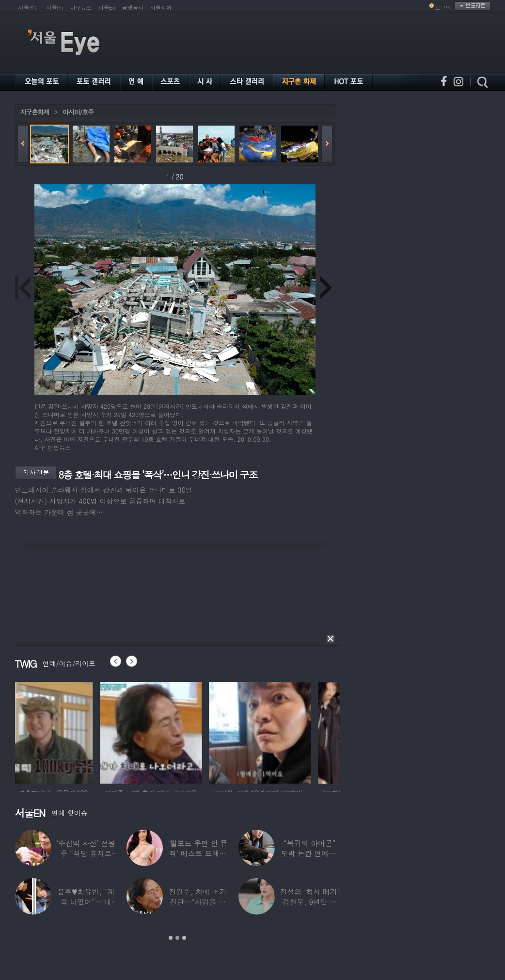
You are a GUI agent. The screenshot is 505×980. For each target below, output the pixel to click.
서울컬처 (161, 8)
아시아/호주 (78, 112)
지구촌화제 (35, 112)
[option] (66, 731)
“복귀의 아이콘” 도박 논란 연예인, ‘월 (309, 853)
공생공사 (133, 8)
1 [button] (171, 938)
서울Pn (55, 8)
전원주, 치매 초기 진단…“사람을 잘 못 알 (197, 902)
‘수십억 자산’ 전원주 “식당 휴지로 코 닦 (86, 853)
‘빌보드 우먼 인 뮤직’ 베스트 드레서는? (198, 853)
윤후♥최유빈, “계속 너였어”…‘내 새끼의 (86, 902)
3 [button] (184, 938)
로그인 (443, 8)
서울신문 (29, 8)
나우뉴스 (81, 8)
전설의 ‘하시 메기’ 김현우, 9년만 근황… (310, 902)
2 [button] (177, 938)
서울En (107, 8)
